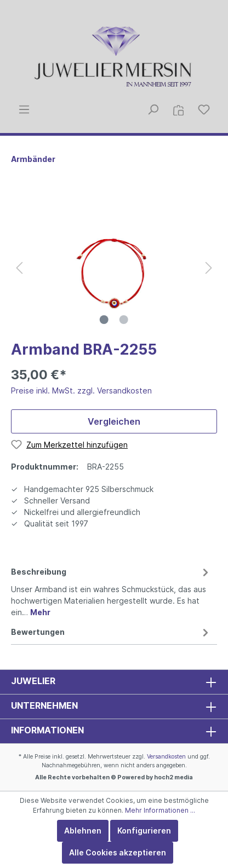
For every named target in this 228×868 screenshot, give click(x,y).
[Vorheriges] (19, 268)
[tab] (111, 590)
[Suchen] (153, 109)
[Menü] (24, 109)
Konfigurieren (144, 831)
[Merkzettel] (204, 109)
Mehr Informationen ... (160, 810)
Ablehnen (83, 831)
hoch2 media (173, 777)
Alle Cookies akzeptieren (118, 852)
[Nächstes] (209, 268)
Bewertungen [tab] (111, 632)
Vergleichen (114, 421)
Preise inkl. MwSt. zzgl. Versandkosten (81, 390)
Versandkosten (166, 757)
